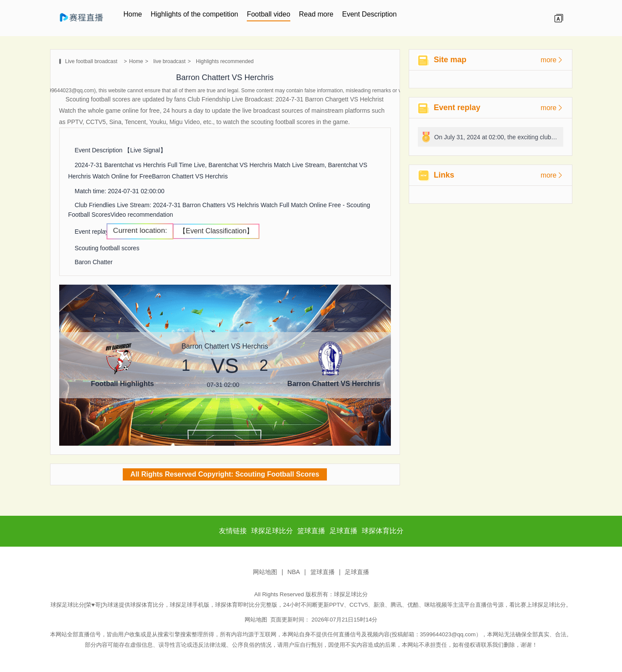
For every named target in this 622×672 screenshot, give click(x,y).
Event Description (369, 14)
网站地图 (265, 572)
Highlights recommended (225, 61)
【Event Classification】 (216, 231)
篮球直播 (323, 572)
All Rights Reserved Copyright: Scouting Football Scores (225, 474)
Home (133, 14)
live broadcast (169, 61)
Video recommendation (142, 215)
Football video (269, 14)
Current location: (140, 230)
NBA (294, 572)
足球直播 (357, 572)
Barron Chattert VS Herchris (190, 176)
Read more (316, 14)
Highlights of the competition (194, 14)
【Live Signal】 (145, 150)
